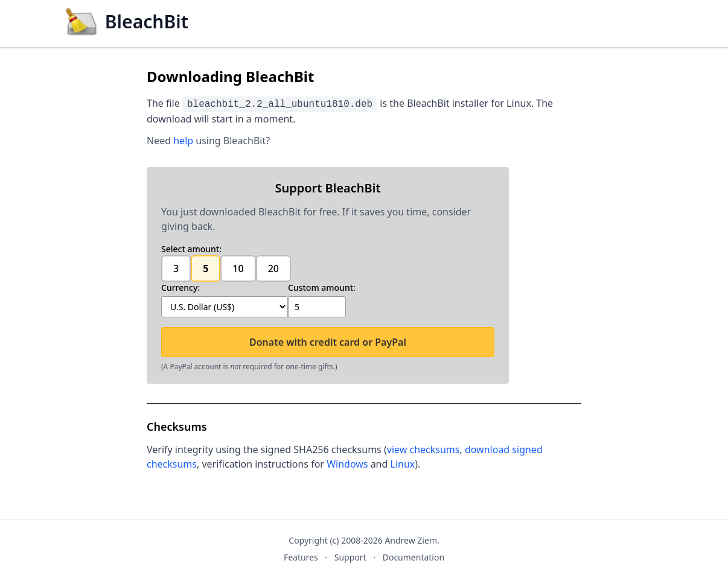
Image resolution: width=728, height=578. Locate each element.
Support (350, 557)
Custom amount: (322, 287)
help (183, 141)
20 (273, 268)
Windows (347, 464)
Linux (403, 464)
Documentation (413, 557)
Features (301, 557)
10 (238, 268)
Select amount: (191, 249)
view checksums (423, 449)
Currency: (180, 287)
